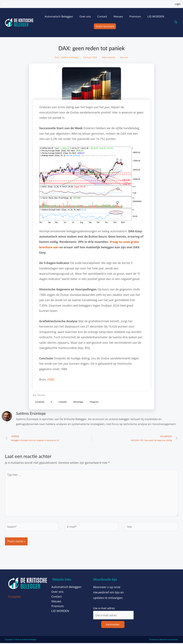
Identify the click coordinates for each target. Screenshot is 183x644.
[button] (40, 402)
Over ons (85, 16)
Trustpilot (15, 598)
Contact (102, 16)
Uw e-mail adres (104, 609)
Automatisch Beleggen (59, 16)
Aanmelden (113, 625)
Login (178, 4)
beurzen (124, 57)
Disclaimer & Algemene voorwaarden (164, 640)
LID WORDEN (156, 16)
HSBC (51, 379)
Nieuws (118, 16)
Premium (135, 16)
